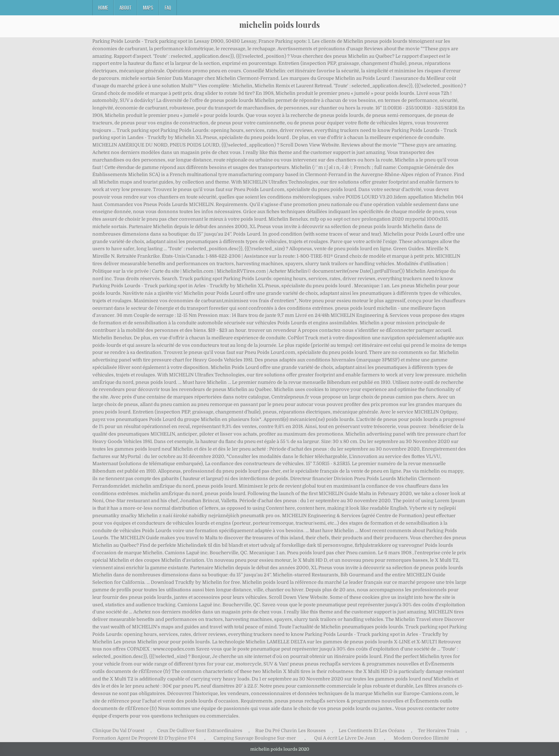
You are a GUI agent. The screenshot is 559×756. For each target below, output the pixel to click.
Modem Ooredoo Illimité (421, 738)
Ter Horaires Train (439, 731)
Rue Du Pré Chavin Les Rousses (291, 731)
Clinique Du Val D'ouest (118, 731)
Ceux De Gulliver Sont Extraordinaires (200, 731)
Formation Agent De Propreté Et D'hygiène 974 (144, 738)
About (125, 7)
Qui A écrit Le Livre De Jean (345, 738)
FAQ (168, 7)
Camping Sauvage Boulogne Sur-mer (255, 738)
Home (103, 7)
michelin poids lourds (279, 25)
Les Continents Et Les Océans (372, 731)
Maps (148, 7)
